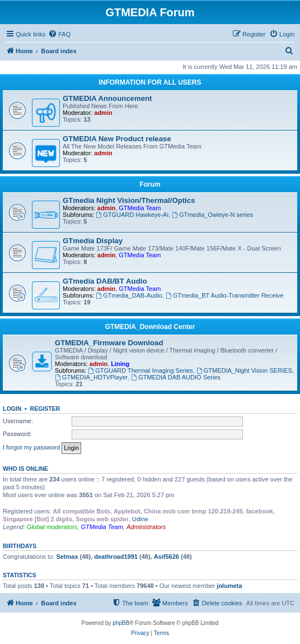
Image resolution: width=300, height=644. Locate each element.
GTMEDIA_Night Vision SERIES (244, 370)
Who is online (25, 469)
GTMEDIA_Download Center (150, 327)
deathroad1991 (116, 557)
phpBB (121, 623)
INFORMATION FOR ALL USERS (150, 82)
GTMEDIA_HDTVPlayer (91, 377)
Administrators (146, 527)
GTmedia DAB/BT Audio (105, 281)
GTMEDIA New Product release (117, 139)
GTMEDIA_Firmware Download (109, 343)
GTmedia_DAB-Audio (129, 295)
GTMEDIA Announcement (107, 98)
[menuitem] (59, 34)
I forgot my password (31, 447)
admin (103, 113)
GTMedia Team (140, 208)
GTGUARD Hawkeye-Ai (132, 215)
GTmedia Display (93, 241)
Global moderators (52, 527)
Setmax (67, 557)
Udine (140, 519)
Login (12, 409)
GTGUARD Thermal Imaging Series (140, 370)
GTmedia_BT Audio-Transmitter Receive (224, 295)
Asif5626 (167, 557)
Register (45, 409)
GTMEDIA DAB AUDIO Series (176, 377)
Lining (120, 364)
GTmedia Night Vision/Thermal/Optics (129, 200)
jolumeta (229, 586)
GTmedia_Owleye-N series (212, 215)
